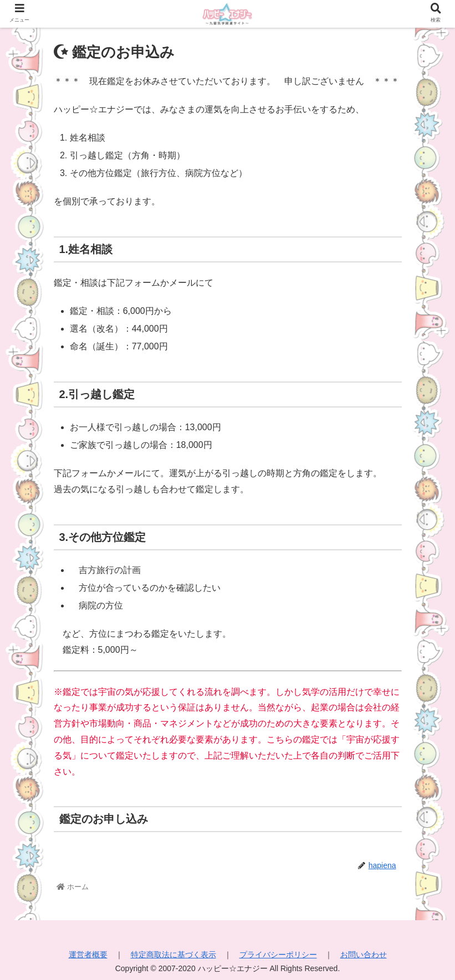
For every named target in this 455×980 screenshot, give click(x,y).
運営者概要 (88, 955)
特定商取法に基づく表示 (173, 955)
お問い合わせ (364, 955)
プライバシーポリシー (278, 955)
